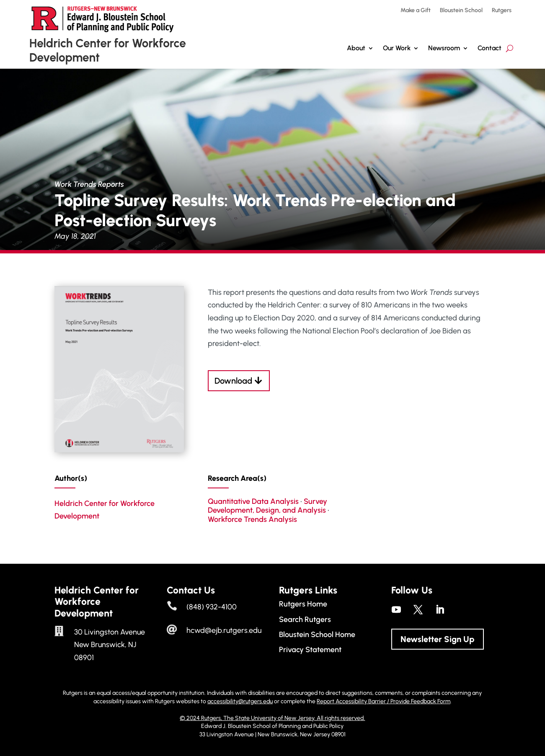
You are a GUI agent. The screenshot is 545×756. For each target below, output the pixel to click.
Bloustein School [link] (461, 11)
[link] (119, 450)
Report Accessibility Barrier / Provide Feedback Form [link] (384, 701)
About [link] (356, 48)
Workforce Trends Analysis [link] (252, 519)
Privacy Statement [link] (310, 650)
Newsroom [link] (444, 48)
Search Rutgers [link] (305, 619)
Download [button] (233, 381)
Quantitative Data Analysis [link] (253, 501)
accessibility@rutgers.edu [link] (240, 701)
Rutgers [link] (502, 11)
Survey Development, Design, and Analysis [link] (267, 506)
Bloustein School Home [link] (317, 635)
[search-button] (510, 48)
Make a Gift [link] (416, 11)
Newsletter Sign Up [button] (438, 639)
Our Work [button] (397, 48)
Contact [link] (489, 48)
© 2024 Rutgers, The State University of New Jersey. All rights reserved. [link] (272, 718)
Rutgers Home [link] (303, 604)
